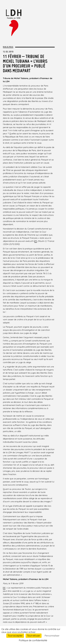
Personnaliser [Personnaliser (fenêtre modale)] (52, 636)
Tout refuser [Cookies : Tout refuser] (34, 636)
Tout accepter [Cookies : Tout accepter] (15, 636)
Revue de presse (8, 47)
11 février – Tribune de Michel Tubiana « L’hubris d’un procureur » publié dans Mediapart (25, 64)
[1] (36, 241)
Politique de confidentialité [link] (33, 640)
